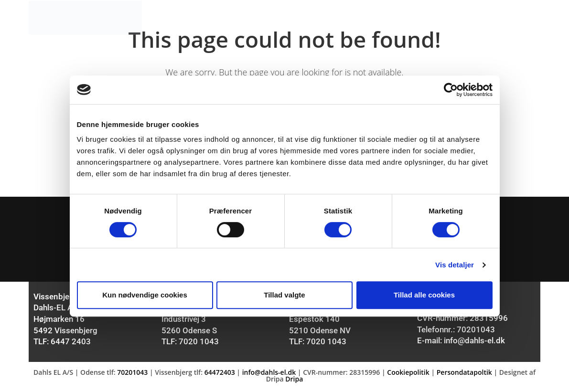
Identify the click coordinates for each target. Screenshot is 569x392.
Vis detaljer (455, 265)
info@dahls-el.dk (474, 343)
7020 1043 (199, 344)
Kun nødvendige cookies (145, 295)
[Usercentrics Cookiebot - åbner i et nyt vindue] (451, 90)
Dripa (294, 381)
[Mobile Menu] (524, 18)
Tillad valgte (284, 295)
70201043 (476, 332)
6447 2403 (71, 344)
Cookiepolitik (408, 375)
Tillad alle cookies (424, 295)
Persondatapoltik (464, 375)
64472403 (220, 375)
